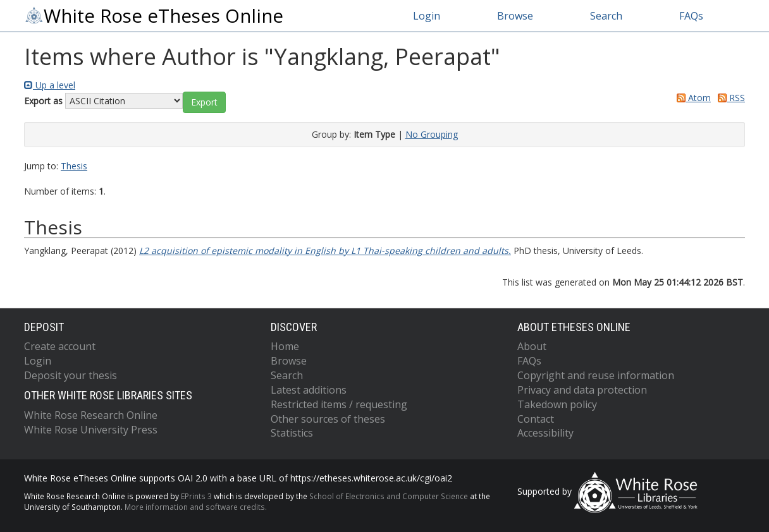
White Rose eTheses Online (154, 16)
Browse (515, 16)
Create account (60, 346)
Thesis (74, 166)
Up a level (50, 85)
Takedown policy (557, 404)
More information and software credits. (196, 507)
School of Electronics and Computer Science (389, 496)
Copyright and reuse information (596, 375)
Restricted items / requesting (339, 404)
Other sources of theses (328, 419)
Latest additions (309, 390)
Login (427, 16)
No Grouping (432, 134)
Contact (536, 419)
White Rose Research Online (91, 415)
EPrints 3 (196, 496)
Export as (43, 101)
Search (606, 16)
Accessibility (545, 433)
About (532, 346)
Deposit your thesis (71, 375)
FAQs (691, 16)
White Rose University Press (91, 430)
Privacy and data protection (582, 390)
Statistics (292, 433)
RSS (729, 98)
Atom (692, 98)
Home (285, 346)
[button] (204, 102)
